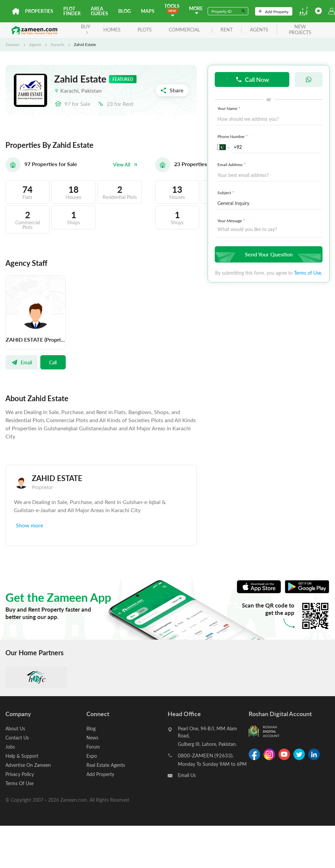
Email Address (232, 164)
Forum (93, 747)
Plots (145, 30)
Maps (148, 11)
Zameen (13, 44)
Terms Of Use (19, 783)
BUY (86, 29)
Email (22, 362)
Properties (39, 11)
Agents (35, 44)
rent (227, 30)
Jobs (10, 747)
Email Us (187, 775)
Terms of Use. (308, 273)
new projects (300, 30)
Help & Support (22, 756)
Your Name (229, 108)
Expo (92, 756)
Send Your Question (268, 254)
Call (53, 362)
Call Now (252, 79)
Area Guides (99, 11)
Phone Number (233, 136)
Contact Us (17, 738)
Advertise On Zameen (28, 765)
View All (125, 165)
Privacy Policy (20, 774)
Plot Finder (72, 11)
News (92, 738)
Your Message (232, 221)
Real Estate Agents (106, 765)
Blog (124, 11)
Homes (112, 30)
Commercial (184, 30)
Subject (226, 192)
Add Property (274, 12)
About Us (15, 728)
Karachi (58, 44)
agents (259, 30)
